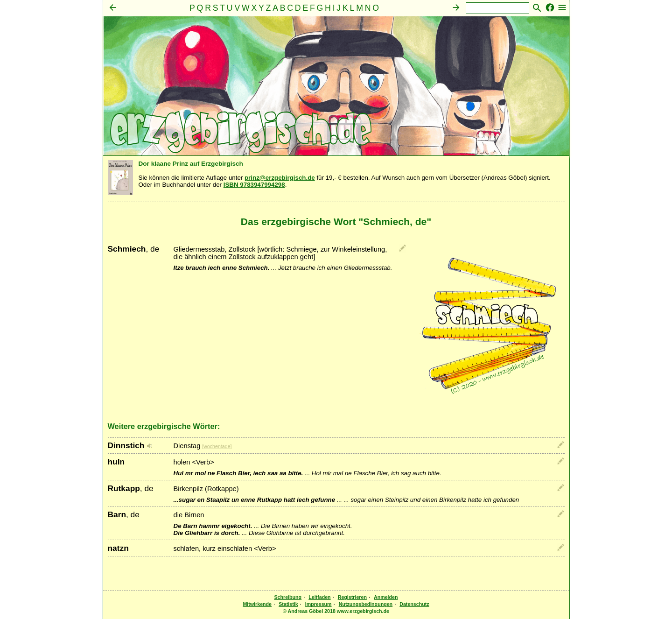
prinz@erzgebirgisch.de (280, 178)
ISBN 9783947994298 (254, 185)
